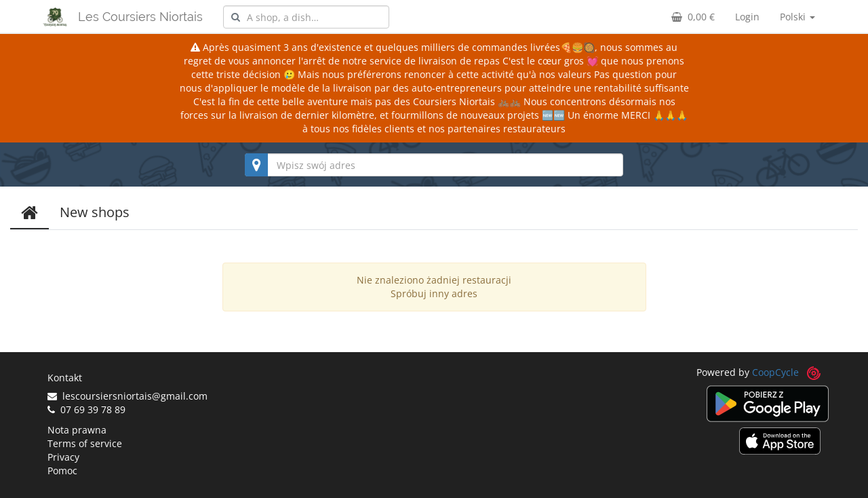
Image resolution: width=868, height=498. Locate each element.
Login (747, 17)
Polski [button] (797, 17)
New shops (95, 212)
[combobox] (306, 17)
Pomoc (62, 471)
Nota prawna (77, 430)
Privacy (63, 457)
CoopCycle (775, 372)
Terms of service (85, 443)
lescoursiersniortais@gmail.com (127, 396)
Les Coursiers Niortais (140, 17)
